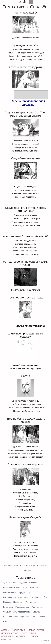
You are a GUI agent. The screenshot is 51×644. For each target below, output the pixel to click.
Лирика (25, 588)
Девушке (7, 583)
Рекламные (8, 607)
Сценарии (22, 636)
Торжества (25, 617)
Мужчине (34, 588)
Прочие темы (32, 602)
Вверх (46, 640)
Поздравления (10, 597)
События (36, 612)
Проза (33, 633)
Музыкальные (9, 592)
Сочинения (7, 636)
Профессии (18, 602)
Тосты (34, 617)
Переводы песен (10, 633)
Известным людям (11, 588)
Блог (25, 633)
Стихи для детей (11, 617)
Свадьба (7, 612)
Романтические (38, 607)
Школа (42, 617)
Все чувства (42, 566)
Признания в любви (38, 597)
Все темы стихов (27, 566)
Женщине (33, 583)
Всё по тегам (26, 570)
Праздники (23, 597)
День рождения (20, 583)
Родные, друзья (22, 607)
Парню (30, 592)
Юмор (6, 622)
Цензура (34, 636)
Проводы (7, 602)
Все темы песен (11, 566)
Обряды (21, 592)
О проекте (7, 639)
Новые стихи (19, 630)
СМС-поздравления (22, 612)
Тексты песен (36, 630)
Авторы (5, 630)
